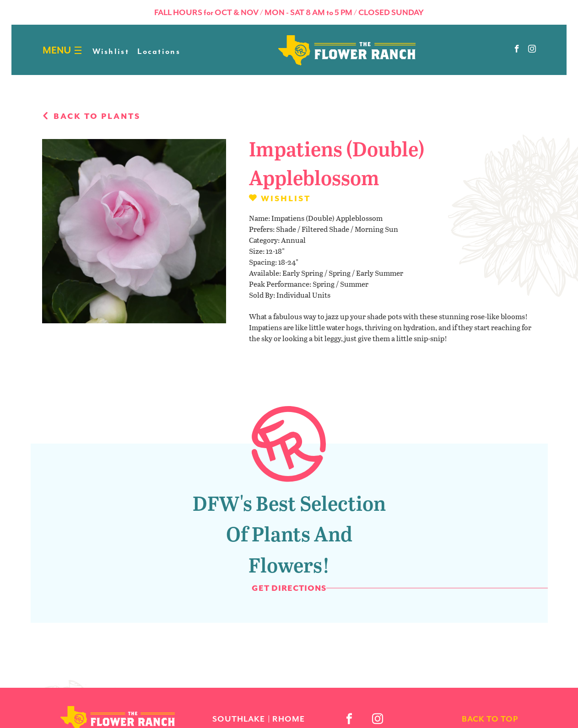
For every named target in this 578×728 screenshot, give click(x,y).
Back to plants (91, 116)
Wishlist (111, 51)
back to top (490, 719)
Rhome (289, 719)
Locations (159, 51)
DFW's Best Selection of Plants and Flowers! (289, 534)
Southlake (239, 719)
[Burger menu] (78, 51)
